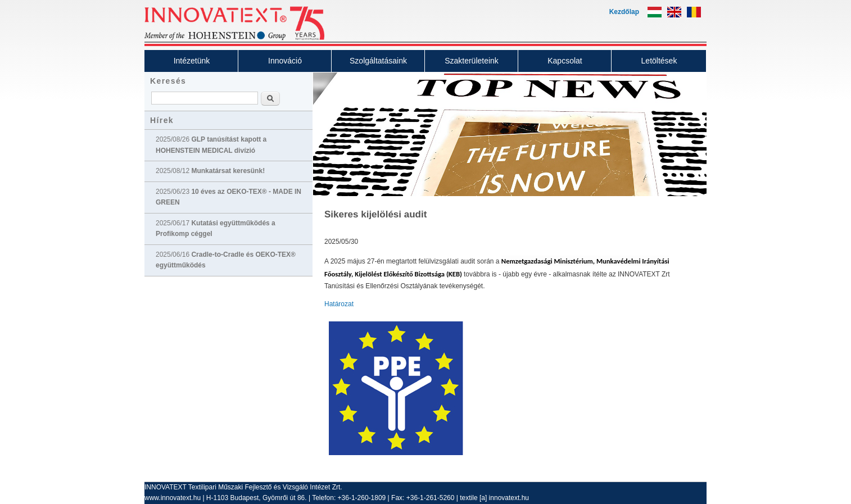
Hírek (162, 120)
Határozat (339, 304)
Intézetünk (192, 61)
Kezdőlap (624, 12)
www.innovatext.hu (173, 498)
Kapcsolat (565, 61)
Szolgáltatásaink (378, 61)
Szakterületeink (472, 61)
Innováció (285, 61)
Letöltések (659, 61)
